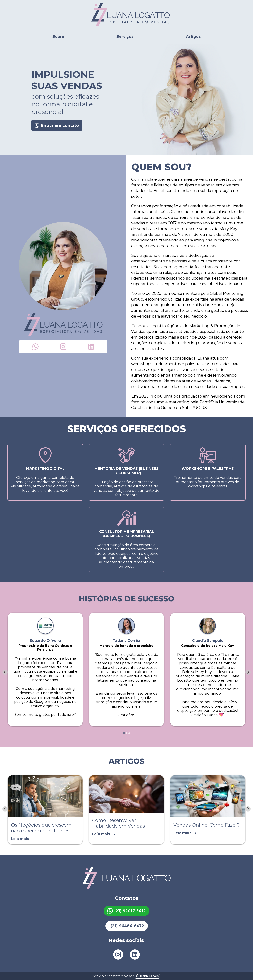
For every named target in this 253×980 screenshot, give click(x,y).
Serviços (125, 37)
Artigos (193, 37)
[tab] (124, 733)
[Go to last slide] (5, 672)
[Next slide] (248, 672)
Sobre (58, 37)
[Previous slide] (5, 809)
